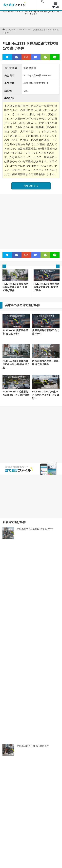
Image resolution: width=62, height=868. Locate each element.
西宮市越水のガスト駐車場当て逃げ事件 (45, 363)
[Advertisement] (31, 221)
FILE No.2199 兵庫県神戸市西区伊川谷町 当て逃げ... (46, 395)
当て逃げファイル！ (14, 5)
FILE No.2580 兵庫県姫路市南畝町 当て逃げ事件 (16, 393)
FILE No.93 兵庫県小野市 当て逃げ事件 (15, 332)
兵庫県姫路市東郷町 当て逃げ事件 (46, 332)
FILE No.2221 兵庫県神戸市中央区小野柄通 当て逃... (16, 364)
